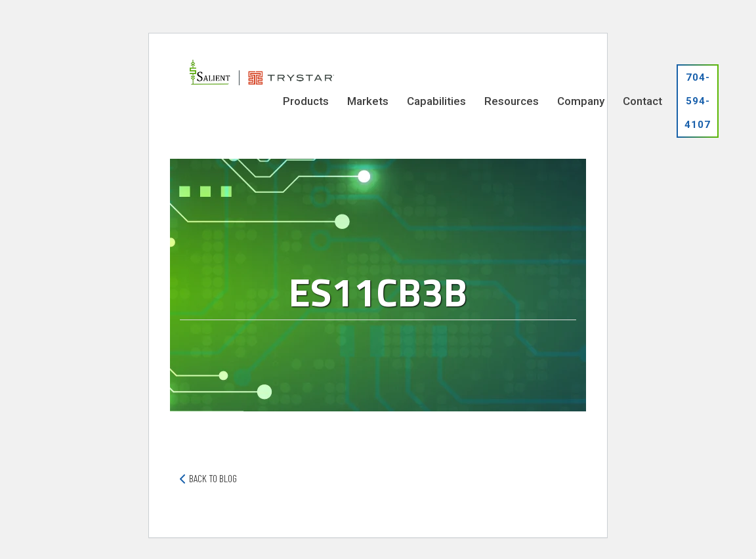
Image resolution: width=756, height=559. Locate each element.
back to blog (213, 478)
